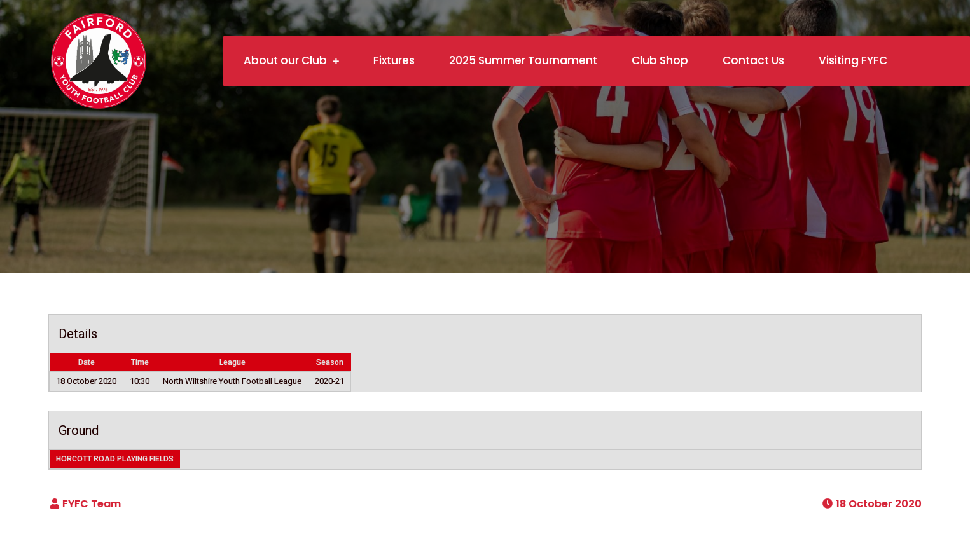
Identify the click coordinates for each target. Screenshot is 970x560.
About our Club (285, 60)
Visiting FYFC (853, 60)
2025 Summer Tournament (523, 60)
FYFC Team (92, 504)
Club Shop (660, 60)
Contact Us (753, 60)
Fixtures (394, 60)
